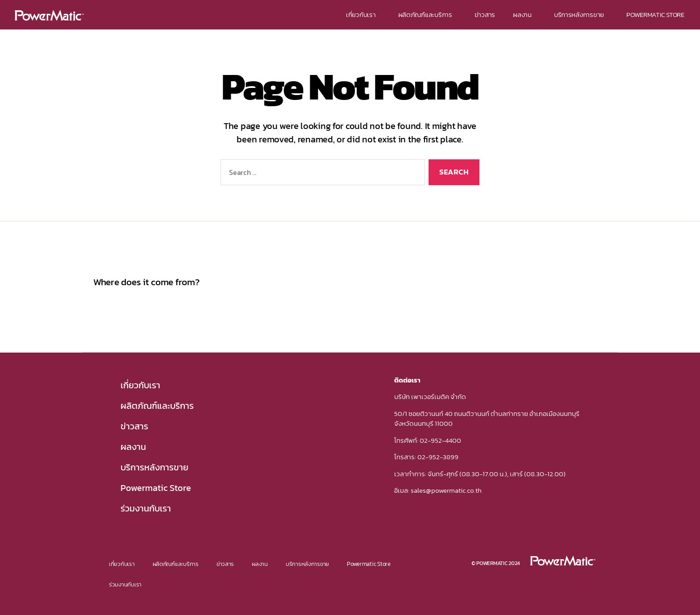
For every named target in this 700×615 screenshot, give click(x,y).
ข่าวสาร (485, 15)
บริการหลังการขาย (581, 15)
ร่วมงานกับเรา (146, 508)
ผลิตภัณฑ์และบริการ (427, 15)
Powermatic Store (156, 488)
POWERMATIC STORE (655, 15)
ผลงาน (525, 15)
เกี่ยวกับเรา (363, 15)
